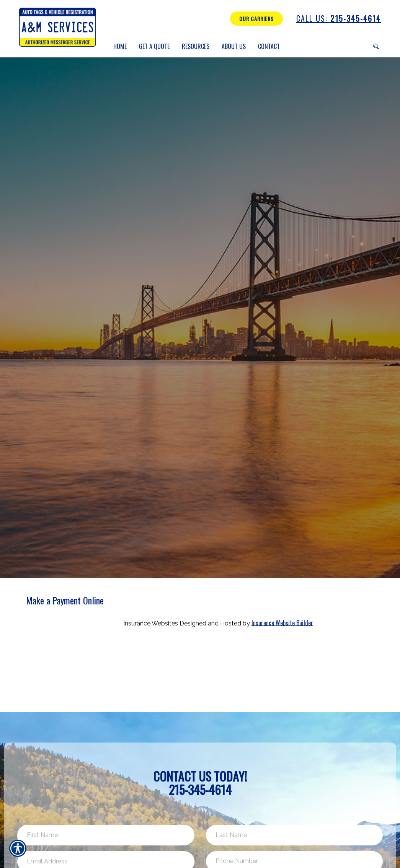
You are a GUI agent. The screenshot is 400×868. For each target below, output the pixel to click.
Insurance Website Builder (282, 622)
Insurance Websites (151, 623)
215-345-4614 (339, 19)
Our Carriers (256, 19)
